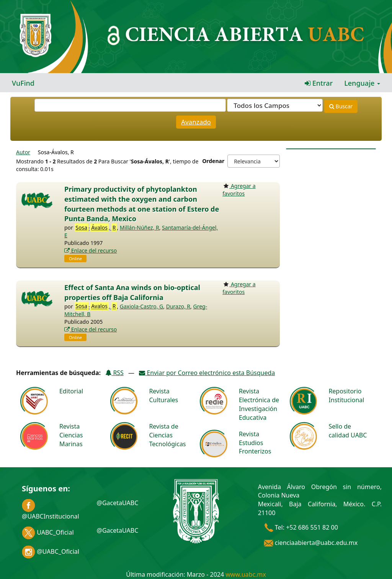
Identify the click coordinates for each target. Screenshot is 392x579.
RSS (114, 373)
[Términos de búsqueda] (130, 105)
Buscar (341, 106)
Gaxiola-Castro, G (142, 306)
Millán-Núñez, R (140, 228)
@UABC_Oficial (51, 551)
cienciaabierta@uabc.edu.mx (311, 543)
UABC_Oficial (48, 532)
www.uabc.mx (246, 574)
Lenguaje (362, 83)
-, (96, 228)
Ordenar (213, 161)
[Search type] (275, 105)
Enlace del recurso (91, 250)
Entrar (319, 83)
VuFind (23, 83)
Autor (23, 152)
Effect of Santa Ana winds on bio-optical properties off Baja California (132, 292)
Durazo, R (178, 306)
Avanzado (196, 122)
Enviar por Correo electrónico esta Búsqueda (207, 373)
